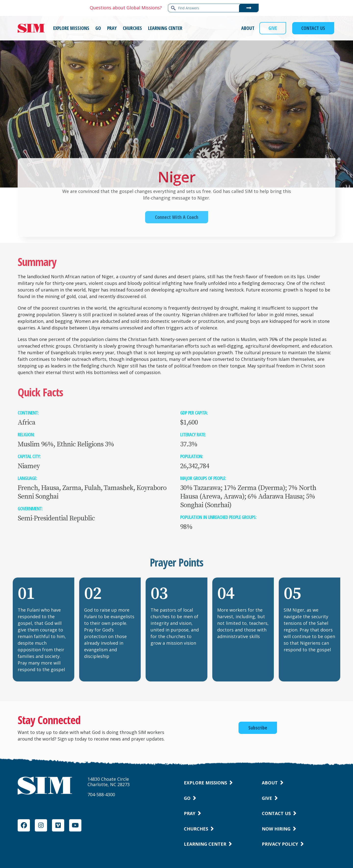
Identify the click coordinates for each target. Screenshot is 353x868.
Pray (190, 813)
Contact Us (276, 813)
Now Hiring (276, 829)
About (270, 783)
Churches (196, 829)
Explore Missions (205, 783)
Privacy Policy (280, 844)
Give (267, 798)
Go (187, 798)
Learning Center (205, 844)
